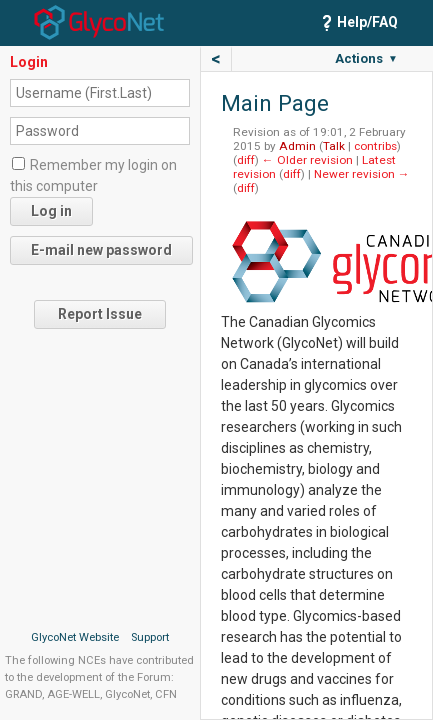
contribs (375, 146)
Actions (366, 58)
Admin (297, 146)
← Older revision (307, 160)
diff (246, 160)
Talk (334, 146)
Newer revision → (362, 174)
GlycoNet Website (75, 637)
